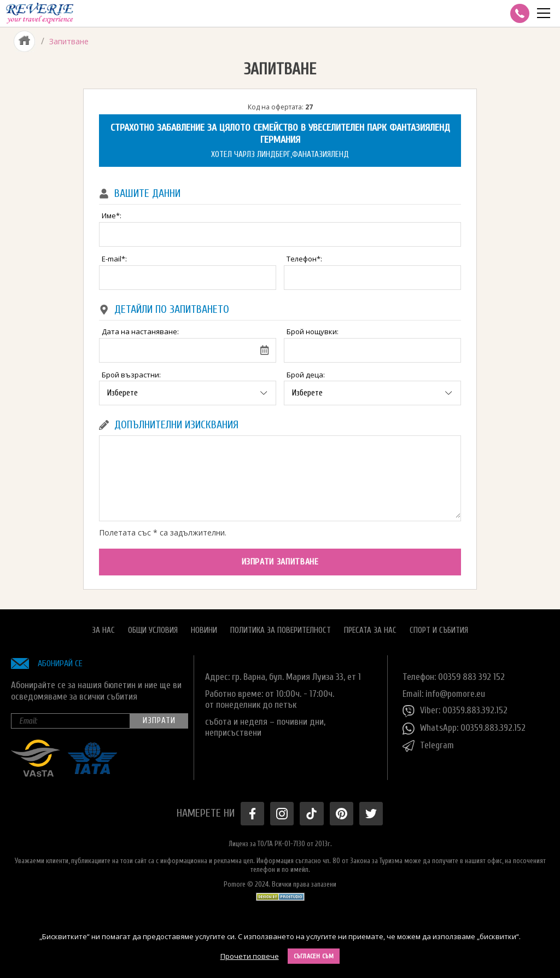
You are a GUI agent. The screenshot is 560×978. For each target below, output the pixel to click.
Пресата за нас (370, 630)
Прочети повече (250, 956)
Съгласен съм (314, 956)
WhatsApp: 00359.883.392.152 (464, 729)
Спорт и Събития (439, 630)
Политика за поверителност (281, 630)
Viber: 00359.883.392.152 (455, 711)
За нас (103, 630)
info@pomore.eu (455, 693)
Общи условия (153, 630)
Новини (204, 630)
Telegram (428, 746)
